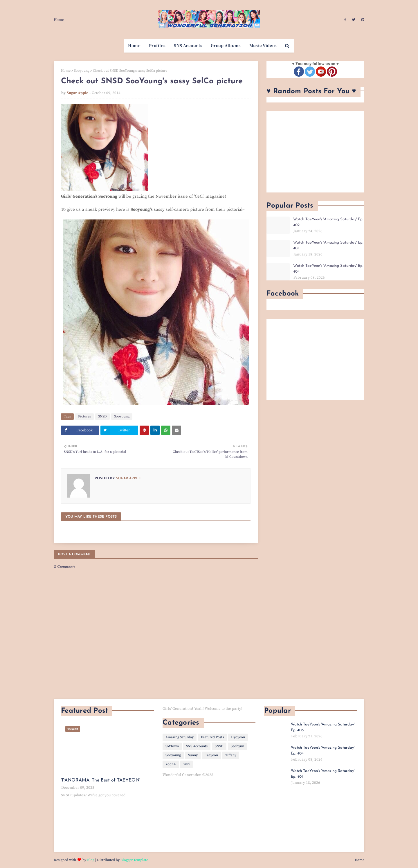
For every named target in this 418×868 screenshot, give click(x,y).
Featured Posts (212, 737)
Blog (91, 860)
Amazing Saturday (180, 737)
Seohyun (237, 746)
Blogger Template (134, 860)
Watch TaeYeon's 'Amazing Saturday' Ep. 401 (328, 245)
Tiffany (231, 755)
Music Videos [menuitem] (263, 46)
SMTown (172, 746)
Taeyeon (211, 755)
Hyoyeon (238, 737)
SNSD (102, 416)
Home (59, 20)
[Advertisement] (315, 152)
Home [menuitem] (134, 46)
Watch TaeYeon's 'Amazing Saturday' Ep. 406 (323, 727)
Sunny (193, 755)
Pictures (84, 416)
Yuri (187, 764)
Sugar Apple (78, 93)
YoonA (171, 764)
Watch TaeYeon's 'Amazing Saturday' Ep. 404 (328, 269)
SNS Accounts (197, 746)
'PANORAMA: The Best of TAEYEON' (101, 780)
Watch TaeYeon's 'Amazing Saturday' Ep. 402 (328, 222)
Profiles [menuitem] (157, 46)
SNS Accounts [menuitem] (188, 46)
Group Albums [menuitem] (226, 46)
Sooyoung (82, 71)
